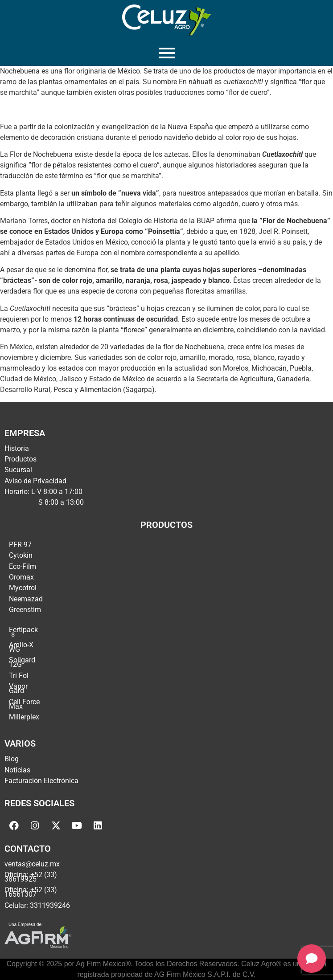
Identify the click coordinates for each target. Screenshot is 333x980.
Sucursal (18, 470)
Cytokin (21, 555)
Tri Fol (19, 676)
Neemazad (26, 599)
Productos (21, 459)
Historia (17, 448)
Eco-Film (23, 566)
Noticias (17, 770)
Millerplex (24, 717)
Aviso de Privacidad (35, 481)
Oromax (21, 577)
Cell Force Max (24, 704)
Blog (12, 759)
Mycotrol (23, 588)
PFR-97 (20, 545)
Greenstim (25, 610)
